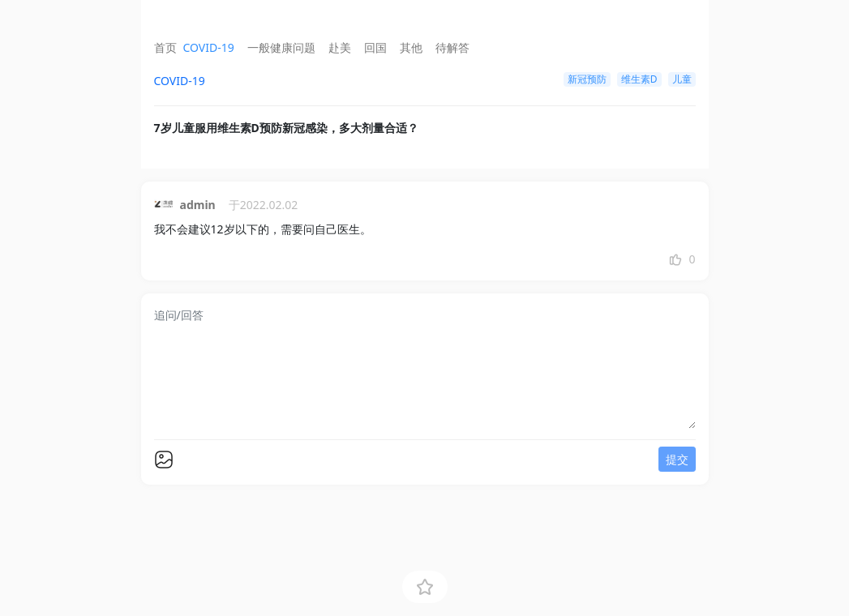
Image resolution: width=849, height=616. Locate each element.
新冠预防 (587, 79)
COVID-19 (209, 47)
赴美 (340, 47)
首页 (165, 47)
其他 (411, 47)
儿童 (682, 79)
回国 (375, 47)
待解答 (452, 47)
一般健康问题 (281, 47)
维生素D (639, 79)
